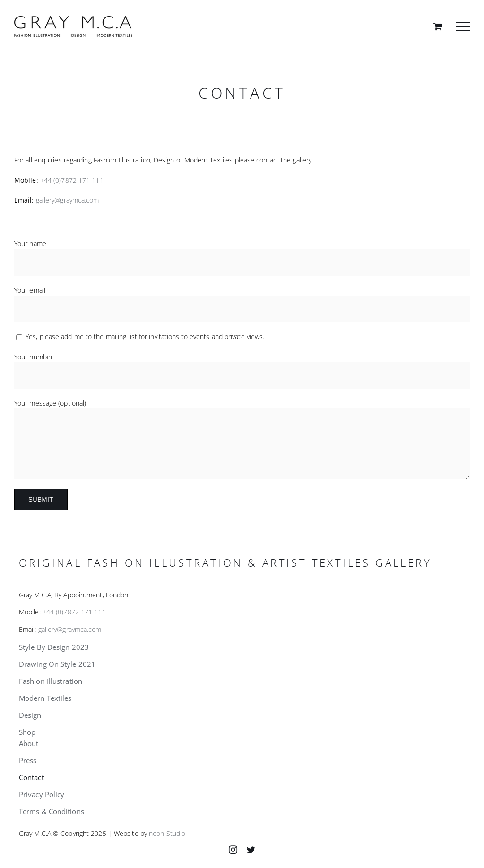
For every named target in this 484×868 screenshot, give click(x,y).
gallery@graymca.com (68, 200)
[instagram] (233, 850)
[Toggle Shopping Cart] (438, 26)
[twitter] (251, 850)
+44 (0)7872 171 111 (72, 180)
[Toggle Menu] (463, 26)
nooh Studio (167, 833)
